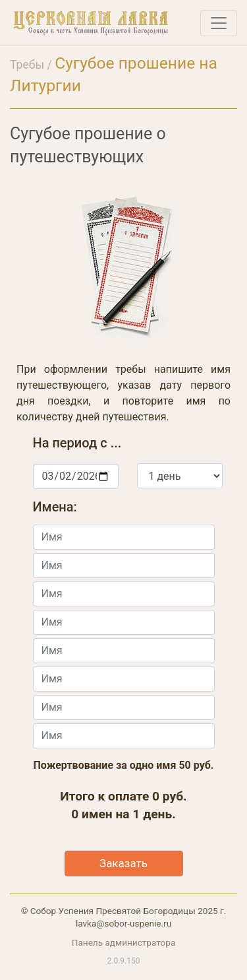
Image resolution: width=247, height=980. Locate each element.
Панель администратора (124, 942)
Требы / (32, 65)
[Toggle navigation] (219, 23)
